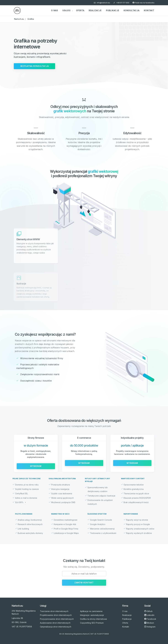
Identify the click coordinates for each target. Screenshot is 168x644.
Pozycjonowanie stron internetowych (57, 619)
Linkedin (149, 615)
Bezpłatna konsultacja (35, 66)
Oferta (80, 10)
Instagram (150, 627)
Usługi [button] (67, 10)
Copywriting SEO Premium (92, 623)
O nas (55, 10)
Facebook (150, 619)
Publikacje (113, 10)
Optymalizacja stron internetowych (56, 627)
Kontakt (149, 10)
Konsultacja (132, 10)
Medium (149, 623)
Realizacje (95, 10)
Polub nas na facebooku (143, 3)
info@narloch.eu (102, 3)
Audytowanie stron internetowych (55, 623)
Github (148, 611)
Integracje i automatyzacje (92, 615)
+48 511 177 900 (121, 3)
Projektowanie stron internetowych (56, 615)
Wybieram (36, 475)
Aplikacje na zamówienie (91, 611)
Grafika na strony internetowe (94, 619)
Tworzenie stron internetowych (54, 611)
